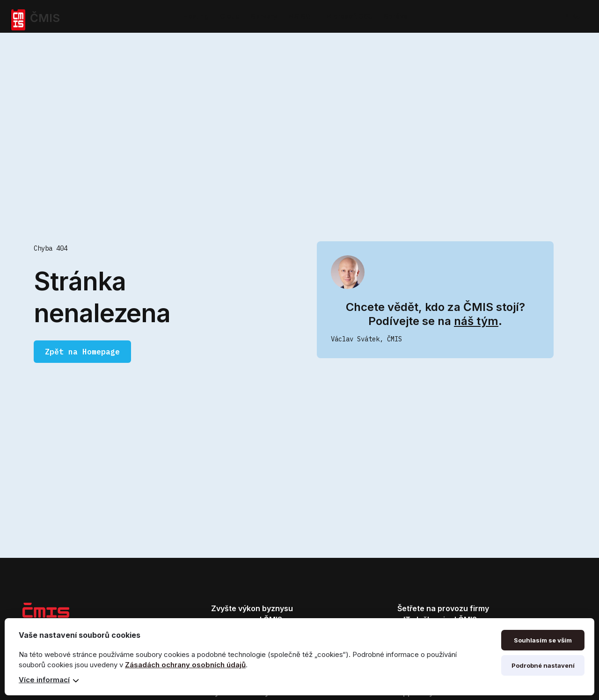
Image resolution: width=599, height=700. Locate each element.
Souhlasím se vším (543, 640)
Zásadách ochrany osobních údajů (185, 665)
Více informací (44, 680)
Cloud (230, 16)
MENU (572, 16)
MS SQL (301, 16)
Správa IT (400, 16)
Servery (264, 16)
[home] (67, 16)
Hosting (196, 16)
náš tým (476, 321)
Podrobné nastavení (543, 665)
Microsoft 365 (349, 16)
